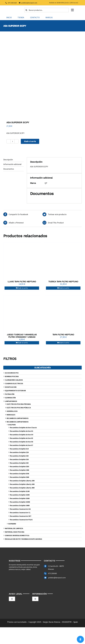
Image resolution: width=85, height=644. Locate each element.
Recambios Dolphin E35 (19, 463)
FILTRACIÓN (10, 394)
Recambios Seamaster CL (20, 512)
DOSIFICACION (11, 387)
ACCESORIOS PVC (12, 373)
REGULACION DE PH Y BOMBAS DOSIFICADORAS (24, 539)
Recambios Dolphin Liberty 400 (22, 488)
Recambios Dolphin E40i (19, 470)
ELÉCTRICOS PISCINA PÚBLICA (19, 408)
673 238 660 (52, 573)
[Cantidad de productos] (13, 141)
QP (46, 183)
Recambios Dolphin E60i (19, 477)
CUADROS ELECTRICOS (14, 383)
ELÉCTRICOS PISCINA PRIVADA (19, 404)
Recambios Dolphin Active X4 (21, 435)
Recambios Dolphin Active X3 (21, 431)
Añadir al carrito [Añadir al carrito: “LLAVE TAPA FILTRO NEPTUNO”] (23, 288)
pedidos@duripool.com (57, 578)
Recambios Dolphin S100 (20, 491)
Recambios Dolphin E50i (19, 474)
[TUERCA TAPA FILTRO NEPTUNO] (63, 261)
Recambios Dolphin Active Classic (23, 427)
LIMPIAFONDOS (11, 401)
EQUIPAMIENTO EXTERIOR (15, 391)
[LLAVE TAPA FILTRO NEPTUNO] (22, 261)
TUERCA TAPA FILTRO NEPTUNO (63, 282)
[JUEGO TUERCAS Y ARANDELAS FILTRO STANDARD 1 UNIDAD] (22, 314)
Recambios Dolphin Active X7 (21, 445)
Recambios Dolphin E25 (19, 456)
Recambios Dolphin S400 (20, 505)
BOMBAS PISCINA (12, 376)
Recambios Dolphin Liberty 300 (22, 484)
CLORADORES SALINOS (14, 380)
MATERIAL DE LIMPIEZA (14, 528)
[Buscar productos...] (46, 10)
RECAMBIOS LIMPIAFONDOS (18, 418)
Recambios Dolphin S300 (20, 498)
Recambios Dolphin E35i (19, 466)
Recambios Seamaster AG (20, 509)
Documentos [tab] (9, 169)
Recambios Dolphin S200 (20, 495)
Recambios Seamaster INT (21, 516)
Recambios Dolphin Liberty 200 (22, 481)
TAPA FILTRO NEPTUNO (63, 335)
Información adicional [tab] (12, 164)
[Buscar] (26, 10)
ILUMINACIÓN (10, 398)
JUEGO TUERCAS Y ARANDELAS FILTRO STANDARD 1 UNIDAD (22, 336)
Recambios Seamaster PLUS (21, 520)
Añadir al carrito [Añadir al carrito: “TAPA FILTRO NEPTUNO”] (64, 343)
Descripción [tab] (8, 160)
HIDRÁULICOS (12, 411)
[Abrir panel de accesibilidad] (80, 639)
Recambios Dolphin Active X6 (21, 442)
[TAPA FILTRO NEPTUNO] (63, 314)
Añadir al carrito (30, 141)
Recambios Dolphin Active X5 (21, 438)
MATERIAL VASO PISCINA (15, 532)
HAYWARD (12, 524)
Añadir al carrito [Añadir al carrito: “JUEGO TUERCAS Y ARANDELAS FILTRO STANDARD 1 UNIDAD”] (23, 343)
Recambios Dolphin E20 (19, 452)
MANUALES (11, 415)
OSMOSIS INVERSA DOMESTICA (17, 535)
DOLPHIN (12, 425)
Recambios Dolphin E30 (19, 459)
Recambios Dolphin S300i (20, 502)
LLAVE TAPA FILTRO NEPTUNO (22, 282)
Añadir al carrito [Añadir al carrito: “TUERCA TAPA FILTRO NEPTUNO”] (64, 288)
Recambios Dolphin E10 (19, 449)
